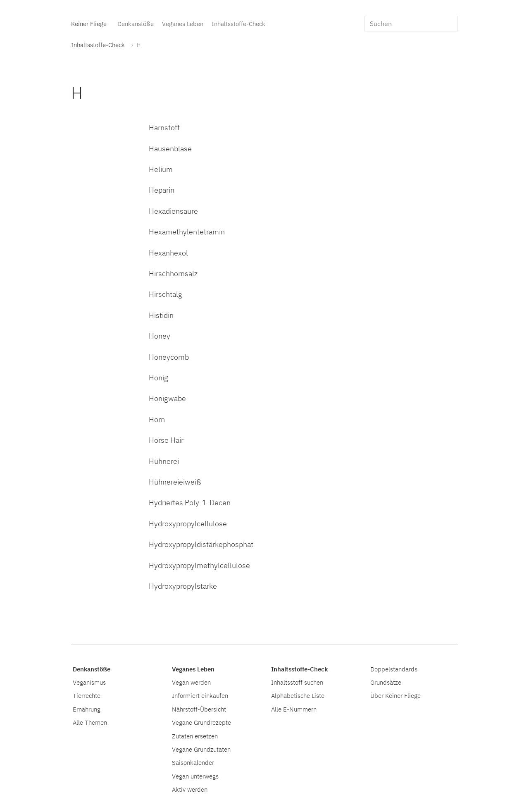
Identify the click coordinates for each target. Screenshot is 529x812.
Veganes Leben (183, 24)
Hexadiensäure (173, 211)
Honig (158, 378)
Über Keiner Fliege (396, 695)
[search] (411, 24)
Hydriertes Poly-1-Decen (190, 503)
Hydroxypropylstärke (183, 586)
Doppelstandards (394, 669)
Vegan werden (191, 682)
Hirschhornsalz (173, 273)
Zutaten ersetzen (195, 736)
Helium (161, 169)
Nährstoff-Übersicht (199, 709)
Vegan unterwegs (195, 776)
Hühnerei (164, 461)
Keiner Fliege (89, 24)
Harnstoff (164, 128)
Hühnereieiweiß (175, 482)
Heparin (162, 190)
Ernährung (87, 709)
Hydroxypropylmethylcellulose (199, 565)
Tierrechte (87, 695)
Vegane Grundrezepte (201, 722)
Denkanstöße (136, 24)
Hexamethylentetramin (187, 232)
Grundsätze (386, 682)
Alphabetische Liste (298, 695)
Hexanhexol (168, 253)
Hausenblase (170, 149)
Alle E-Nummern (294, 709)
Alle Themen (90, 722)
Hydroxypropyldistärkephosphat (201, 544)
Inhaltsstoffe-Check (238, 24)
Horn (157, 419)
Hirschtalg (166, 294)
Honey (160, 336)
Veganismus (89, 682)
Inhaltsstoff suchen (297, 682)
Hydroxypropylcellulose (188, 524)
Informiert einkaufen (200, 695)
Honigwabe (167, 398)
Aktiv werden (190, 789)
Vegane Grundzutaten (201, 749)
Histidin (161, 315)
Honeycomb (169, 357)
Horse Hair (166, 440)
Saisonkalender (193, 762)
